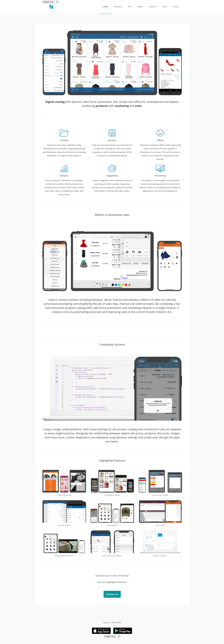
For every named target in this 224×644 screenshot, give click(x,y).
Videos (140, 7)
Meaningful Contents (64, 556)
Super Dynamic (64, 495)
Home (105, 7)
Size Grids (160, 525)
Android (125, 576)
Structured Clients (160, 495)
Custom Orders (64, 525)
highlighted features (117, 582)
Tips (129, 7)
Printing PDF (112, 525)
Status (176, 7)
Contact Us (112, 594)
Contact (153, 7)
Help (165, 7)
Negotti (106, 622)
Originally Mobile (112, 495)
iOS (115, 576)
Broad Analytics (160, 556)
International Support (112, 556)
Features (118, 7)
